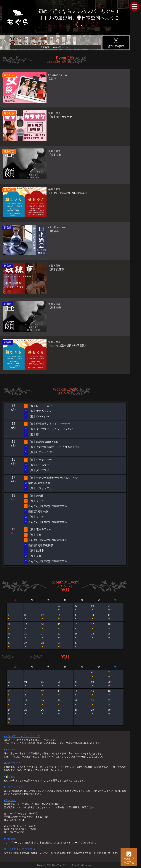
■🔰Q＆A (9, 777)
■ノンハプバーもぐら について (22, 736)
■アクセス (10, 800)
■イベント (10, 750)
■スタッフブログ (14, 787)
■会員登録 (10, 839)
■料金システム (12, 763)
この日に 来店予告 (129, 857)
